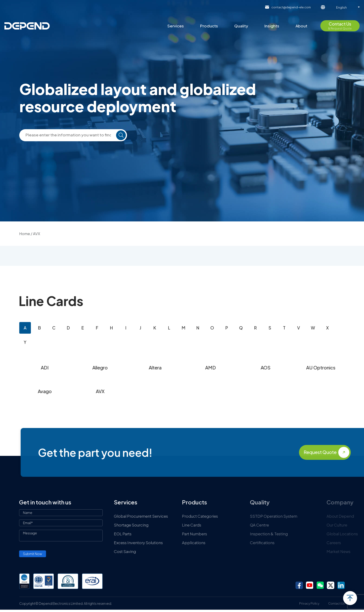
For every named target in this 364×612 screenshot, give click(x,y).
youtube (310, 585)
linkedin (341, 585)
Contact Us (336, 603)
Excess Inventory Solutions (191, 543)
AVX (148, 391)
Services (176, 26)
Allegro (148, 367)
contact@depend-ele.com (291, 7)
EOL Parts (175, 534)
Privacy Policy (309, 603)
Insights (272, 26)
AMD (258, 367)
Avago (92, 391)
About (301, 26)
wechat (320, 585)
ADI (92, 367)
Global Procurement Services (193, 516)
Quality (241, 26)
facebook (299, 585)
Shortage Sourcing (184, 525)
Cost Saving (177, 551)
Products (209, 26)
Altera (203, 367)
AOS (313, 367)
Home (25, 234)
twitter (331, 585)
